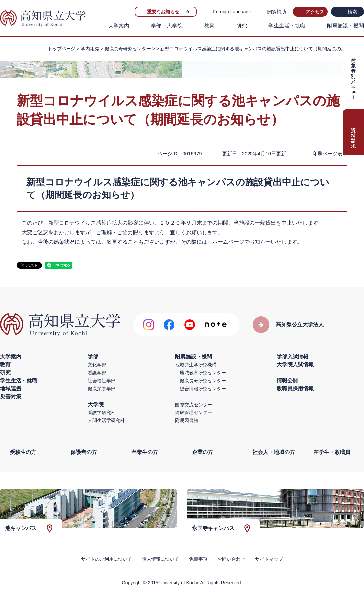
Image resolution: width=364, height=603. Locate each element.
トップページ (62, 49)
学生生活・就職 (287, 26)
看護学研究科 (102, 412)
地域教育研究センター (203, 373)
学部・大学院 (167, 26)
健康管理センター (194, 412)
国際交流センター (194, 405)
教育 (209, 26)
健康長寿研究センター (203, 381)
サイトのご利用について (107, 559)
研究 (242, 26)
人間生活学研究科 (106, 420)
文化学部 (97, 365)
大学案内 (119, 26)
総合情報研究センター (203, 389)
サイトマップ (269, 559)
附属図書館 (187, 420)
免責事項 (198, 559)
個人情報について (160, 559)
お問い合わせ (231, 559)
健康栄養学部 (102, 389)
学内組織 (90, 49)
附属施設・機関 (345, 26)
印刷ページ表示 (330, 154)
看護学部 (97, 373)
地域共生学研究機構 (196, 365)
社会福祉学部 (102, 381)
